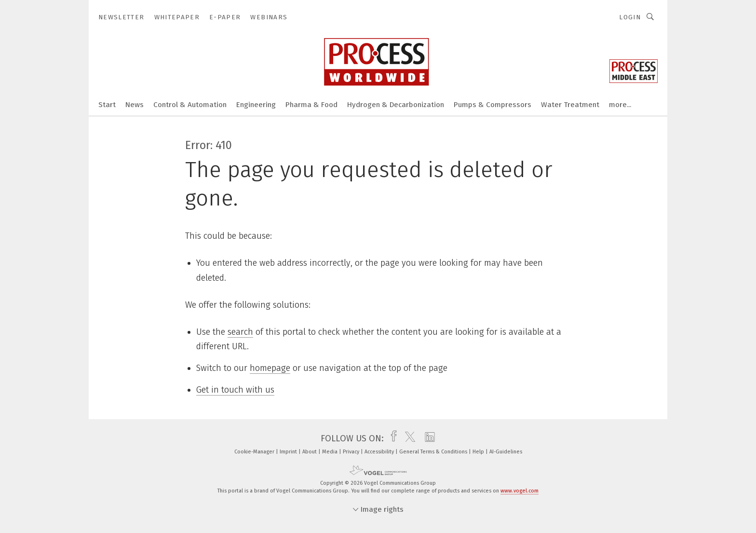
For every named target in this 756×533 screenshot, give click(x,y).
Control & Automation (190, 105)
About (310, 452)
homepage (270, 368)
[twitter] (408, 438)
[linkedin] (427, 438)
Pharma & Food (311, 105)
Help (479, 452)
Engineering (256, 105)
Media (331, 452)
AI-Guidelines (506, 452)
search (240, 332)
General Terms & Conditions (434, 452)
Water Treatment (570, 105)
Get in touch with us (235, 390)
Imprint (289, 452)
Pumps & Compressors (493, 105)
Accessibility (380, 452)
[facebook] (391, 438)
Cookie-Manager (255, 452)
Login (630, 17)
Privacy (352, 452)
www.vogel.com (520, 491)
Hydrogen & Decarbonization (396, 105)
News (135, 105)
